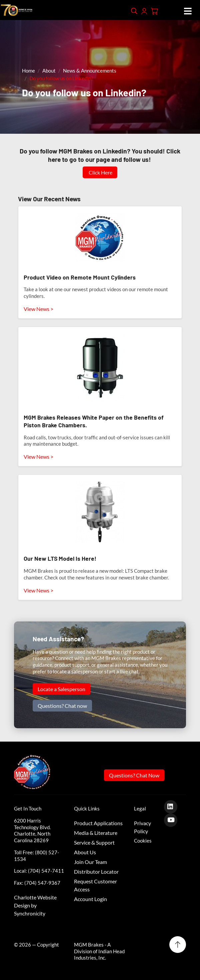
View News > (38, 309)
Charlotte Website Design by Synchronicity (35, 905)
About (49, 71)
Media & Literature (96, 833)
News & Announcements (90, 71)
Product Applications (98, 823)
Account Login (90, 899)
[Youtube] (173, 820)
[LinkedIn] (173, 806)
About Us (85, 852)
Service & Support (94, 842)
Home (28, 71)
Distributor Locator (96, 872)
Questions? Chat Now (134, 775)
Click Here (100, 172)
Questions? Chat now (62, 706)
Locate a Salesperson (61, 689)
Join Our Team (90, 862)
